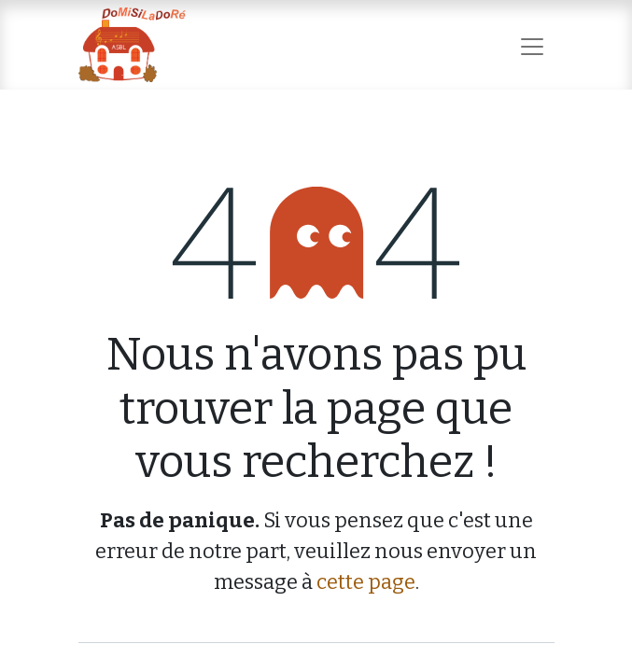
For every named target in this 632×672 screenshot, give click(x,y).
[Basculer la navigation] (532, 44)
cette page (366, 582)
